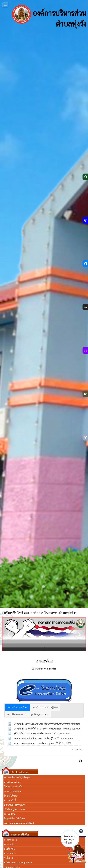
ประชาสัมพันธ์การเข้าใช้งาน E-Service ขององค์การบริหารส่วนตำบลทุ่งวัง (47, 729)
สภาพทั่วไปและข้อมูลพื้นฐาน (17, 777)
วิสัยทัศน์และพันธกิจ (13, 786)
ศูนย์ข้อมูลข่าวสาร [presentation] (40, 714)
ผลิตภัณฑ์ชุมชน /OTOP (14, 809)
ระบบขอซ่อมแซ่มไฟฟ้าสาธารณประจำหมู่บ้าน (35, 738)
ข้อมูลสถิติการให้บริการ (14, 818)
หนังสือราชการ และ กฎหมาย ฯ (18, 862)
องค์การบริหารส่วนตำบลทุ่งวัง (49, 14)
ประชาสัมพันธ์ (11, 840)
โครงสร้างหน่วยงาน (13, 791)
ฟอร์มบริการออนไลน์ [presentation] (17, 707)
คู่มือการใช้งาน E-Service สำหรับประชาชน (33, 733)
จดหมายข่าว (9, 844)
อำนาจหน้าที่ (10, 800)
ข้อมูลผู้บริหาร (10, 796)
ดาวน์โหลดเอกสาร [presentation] (16, 714)
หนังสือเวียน (9, 849)
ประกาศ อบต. (10, 853)
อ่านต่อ (77, 750)
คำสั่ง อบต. (9, 858)
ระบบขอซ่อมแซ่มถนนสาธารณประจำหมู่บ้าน (34, 743)
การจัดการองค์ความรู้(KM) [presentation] (45, 707)
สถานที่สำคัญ (10, 814)
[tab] (17, 707)
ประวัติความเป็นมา (13, 782)
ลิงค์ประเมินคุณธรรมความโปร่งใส (19, 823)
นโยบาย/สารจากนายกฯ (15, 805)
